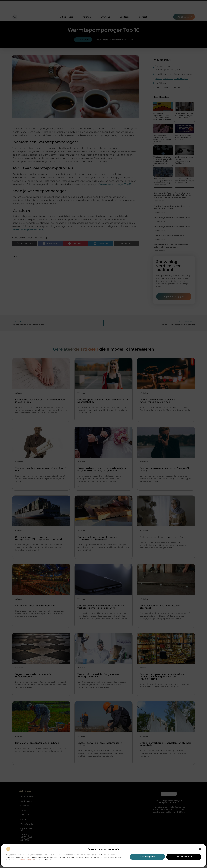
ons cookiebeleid (27, 860)
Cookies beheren (184, 857)
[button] (200, 849)
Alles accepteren (147, 857)
